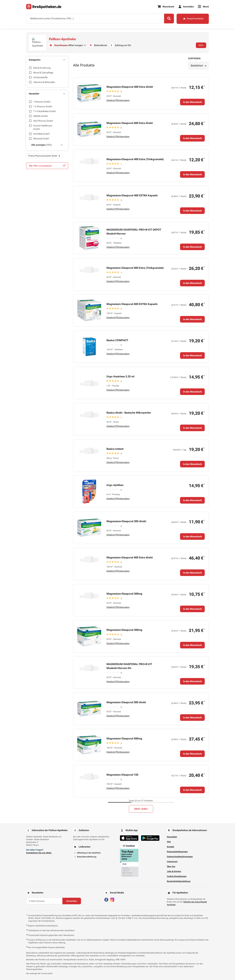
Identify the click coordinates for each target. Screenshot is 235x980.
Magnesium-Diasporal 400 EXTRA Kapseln (132, 193)
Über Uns (171, 864)
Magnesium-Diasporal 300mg (124, 591)
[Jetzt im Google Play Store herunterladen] (150, 835)
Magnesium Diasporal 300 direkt (126, 700)
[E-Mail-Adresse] (44, 898)
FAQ (169, 839)
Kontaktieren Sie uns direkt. (39, 850)
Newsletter (172, 834)
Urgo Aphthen (115, 482)
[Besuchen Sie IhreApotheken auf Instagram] (112, 897)
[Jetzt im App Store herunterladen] (129, 835)
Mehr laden (141, 806)
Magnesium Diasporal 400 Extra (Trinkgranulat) (135, 265)
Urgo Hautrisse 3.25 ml (120, 374)
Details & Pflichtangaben (118, 98)
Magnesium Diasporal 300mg (124, 736)
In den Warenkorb (192, 99)
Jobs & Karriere (174, 869)
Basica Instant (115, 446)
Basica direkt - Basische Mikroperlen (129, 410)
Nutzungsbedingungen (177, 849)
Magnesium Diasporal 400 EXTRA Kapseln (132, 301)
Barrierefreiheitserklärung (179, 879)
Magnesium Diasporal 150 (122, 772)
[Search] (169, 19)
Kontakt (170, 844)
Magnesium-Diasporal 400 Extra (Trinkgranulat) (135, 157)
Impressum (172, 859)
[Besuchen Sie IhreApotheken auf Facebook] (106, 897)
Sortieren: (195, 56)
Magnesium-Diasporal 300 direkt (126, 519)
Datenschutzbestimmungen (180, 854)
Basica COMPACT (117, 338)
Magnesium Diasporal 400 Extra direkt (130, 120)
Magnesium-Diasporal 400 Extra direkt (130, 84)
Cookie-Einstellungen (177, 874)
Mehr (201, 44)
